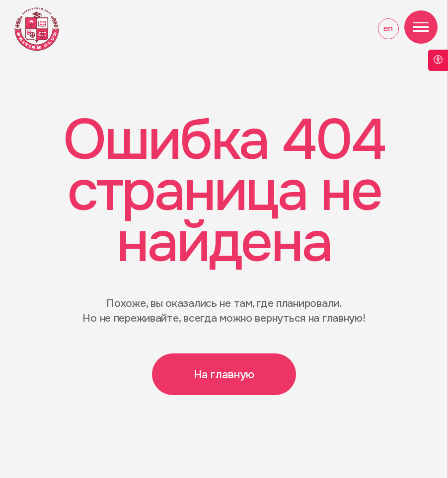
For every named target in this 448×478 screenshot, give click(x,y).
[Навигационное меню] (421, 27)
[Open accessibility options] (438, 60)
